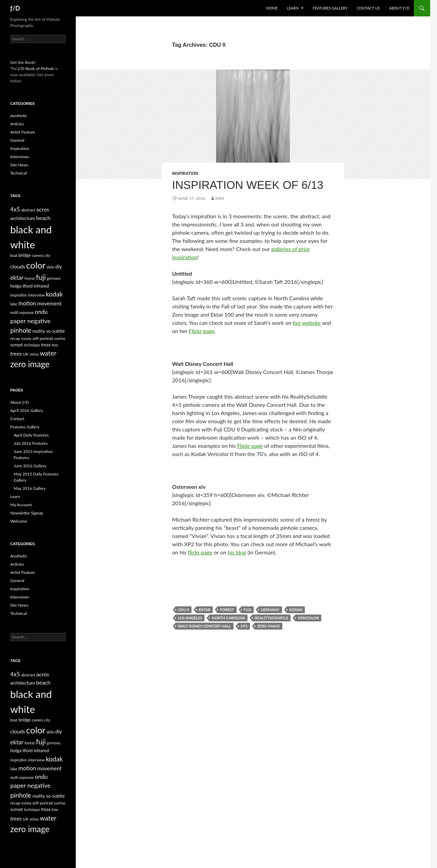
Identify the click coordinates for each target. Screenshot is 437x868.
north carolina (228, 618)
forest (227, 610)
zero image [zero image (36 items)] (30, 364)
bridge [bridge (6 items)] (25, 255)
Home (272, 8)
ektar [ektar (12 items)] (17, 278)
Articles (17, 124)
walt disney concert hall (205, 626)
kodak (296, 610)
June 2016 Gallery (30, 466)
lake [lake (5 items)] (14, 304)
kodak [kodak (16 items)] (54, 294)
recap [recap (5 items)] (15, 338)
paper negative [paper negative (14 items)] (30, 321)
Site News (19, 165)
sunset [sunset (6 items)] (17, 345)
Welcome (19, 521)
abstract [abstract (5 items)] (28, 210)
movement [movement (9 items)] (50, 303)
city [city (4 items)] (47, 255)
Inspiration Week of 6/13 (248, 185)
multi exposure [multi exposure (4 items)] (22, 312)
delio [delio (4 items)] (50, 267)
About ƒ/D (399, 8)
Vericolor (308, 618)
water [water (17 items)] (48, 353)
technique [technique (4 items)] (32, 345)
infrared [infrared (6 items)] (41, 286)
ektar (205, 610)
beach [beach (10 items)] (43, 218)
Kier (220, 198)
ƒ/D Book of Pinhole (36, 68)
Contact (17, 419)
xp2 (244, 626)
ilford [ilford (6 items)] (28, 286)
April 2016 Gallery (27, 410)
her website (307, 323)
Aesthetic (19, 116)
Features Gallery (330, 8)
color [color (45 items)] (36, 265)
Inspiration (185, 174)
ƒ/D (15, 8)
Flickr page (202, 331)
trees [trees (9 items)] (16, 354)
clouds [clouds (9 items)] (18, 266)
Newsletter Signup (27, 513)
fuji (248, 610)
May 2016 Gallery (30, 488)
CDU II (184, 610)
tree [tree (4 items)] (55, 345)
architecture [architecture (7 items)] (23, 218)
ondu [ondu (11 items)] (41, 312)
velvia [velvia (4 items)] (34, 354)
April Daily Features (31, 435)
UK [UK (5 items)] (26, 354)
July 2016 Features (31, 443)
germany (270, 610)
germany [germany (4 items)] (54, 278)
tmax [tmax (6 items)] (46, 345)
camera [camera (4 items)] (38, 255)
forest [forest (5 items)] (30, 278)
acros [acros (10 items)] (43, 209)
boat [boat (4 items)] (14, 255)
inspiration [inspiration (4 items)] (19, 295)
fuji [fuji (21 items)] (41, 277)
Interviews (20, 157)
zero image (269, 626)
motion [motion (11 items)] (27, 303)
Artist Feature (23, 132)
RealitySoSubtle (271, 618)
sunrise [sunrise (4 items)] (60, 338)
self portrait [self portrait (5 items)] (43, 338)
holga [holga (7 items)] (16, 286)
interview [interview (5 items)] (36, 295)
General (17, 140)
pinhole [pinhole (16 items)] (21, 330)
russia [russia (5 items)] (26, 338)
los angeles (190, 618)
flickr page (200, 552)
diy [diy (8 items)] (59, 267)
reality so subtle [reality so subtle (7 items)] (49, 331)
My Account (21, 505)
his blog (237, 552)
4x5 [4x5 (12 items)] (15, 209)
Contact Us (368, 8)
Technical (19, 173)
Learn (293, 8)
